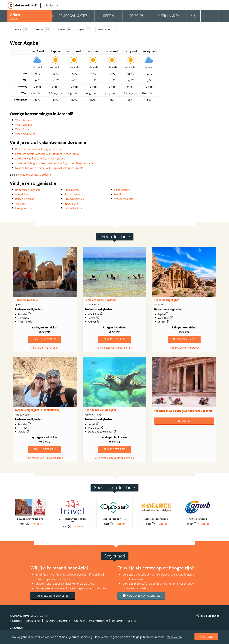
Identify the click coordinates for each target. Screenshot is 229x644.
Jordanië (39, 30)
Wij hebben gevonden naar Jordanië (183, 411)
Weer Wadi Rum (25, 134)
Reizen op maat (25, 199)
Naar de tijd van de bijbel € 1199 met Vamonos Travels (49, 168)
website (38, 524)
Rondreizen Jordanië (28, 190)
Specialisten (72, 203)
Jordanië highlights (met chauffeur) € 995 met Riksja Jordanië (54, 163)
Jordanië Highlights (167, 300)
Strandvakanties (74, 199)
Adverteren (16, 621)
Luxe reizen (72, 190)
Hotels (118, 194)
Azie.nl (18, 30)
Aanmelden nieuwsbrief (53, 596)
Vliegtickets (22, 194)
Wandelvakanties (124, 199)
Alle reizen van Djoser (45, 348)
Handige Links (33, 621)
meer (24, 524)
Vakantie (20, 203)
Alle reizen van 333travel (184, 348)
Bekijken (184, 421)
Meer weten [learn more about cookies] (174, 637)
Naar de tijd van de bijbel (100, 410)
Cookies (132, 621)
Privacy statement (98, 621)
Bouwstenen (72, 194)
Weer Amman (23, 120)
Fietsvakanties (73, 208)
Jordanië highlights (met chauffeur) (38, 410)
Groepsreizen (23, 208)
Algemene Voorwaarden (57, 621)
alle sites (51, 5)
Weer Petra (22, 129)
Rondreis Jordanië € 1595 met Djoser (39, 149)
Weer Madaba (23, 125)
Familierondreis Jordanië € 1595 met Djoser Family (47, 154)
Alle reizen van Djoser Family (114, 348)
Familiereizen (122, 190)
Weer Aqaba (104, 30)
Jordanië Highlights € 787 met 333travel (40, 158)
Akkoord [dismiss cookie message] (206, 636)
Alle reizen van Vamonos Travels (114, 458)
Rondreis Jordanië (26, 300)
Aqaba (81, 30)
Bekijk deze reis (45, 339)
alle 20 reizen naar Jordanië (34, 174)
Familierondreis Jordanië (100, 300)
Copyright (79, 621)
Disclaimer (118, 621)
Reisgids (61, 30)
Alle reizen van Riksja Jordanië (45, 458)
